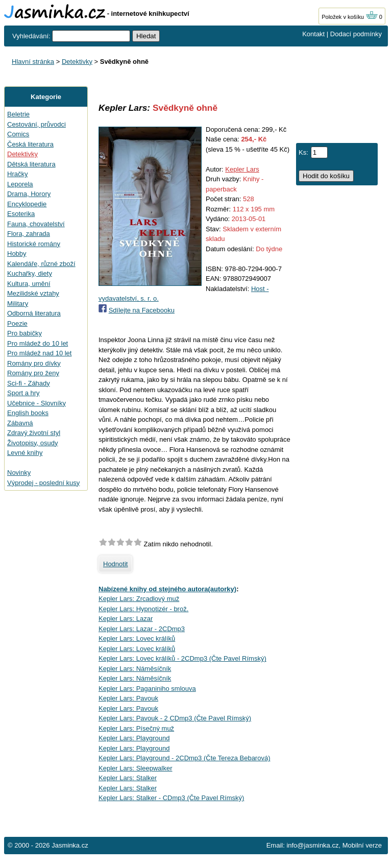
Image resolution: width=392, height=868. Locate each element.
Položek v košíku (350, 17)
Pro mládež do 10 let (38, 343)
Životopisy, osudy (32, 443)
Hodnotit (115, 564)
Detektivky (77, 62)
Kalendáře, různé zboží (41, 264)
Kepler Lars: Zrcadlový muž (139, 599)
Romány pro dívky (34, 363)
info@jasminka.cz (312, 845)
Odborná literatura (34, 313)
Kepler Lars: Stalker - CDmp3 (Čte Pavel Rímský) (171, 798)
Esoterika (21, 214)
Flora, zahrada (29, 234)
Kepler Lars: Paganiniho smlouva (147, 689)
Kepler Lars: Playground (134, 738)
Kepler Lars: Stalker (128, 778)
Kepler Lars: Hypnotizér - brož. (143, 609)
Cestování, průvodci (36, 124)
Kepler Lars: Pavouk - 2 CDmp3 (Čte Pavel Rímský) (175, 718)
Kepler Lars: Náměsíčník (135, 669)
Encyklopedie (27, 204)
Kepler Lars (242, 169)
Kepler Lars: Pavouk (128, 698)
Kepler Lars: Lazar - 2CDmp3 (142, 629)
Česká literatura (30, 144)
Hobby (17, 254)
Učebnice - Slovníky (36, 403)
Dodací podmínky (356, 34)
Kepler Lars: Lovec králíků (137, 638)
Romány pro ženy (33, 373)
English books (28, 413)
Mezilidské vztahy (33, 293)
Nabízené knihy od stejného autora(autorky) (167, 589)
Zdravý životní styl (34, 433)
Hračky (17, 174)
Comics (18, 134)
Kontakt (313, 34)
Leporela (20, 184)
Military (18, 304)
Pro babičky (24, 333)
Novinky (19, 473)
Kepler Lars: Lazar (126, 619)
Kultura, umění (29, 284)
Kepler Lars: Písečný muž (136, 728)
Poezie (17, 323)
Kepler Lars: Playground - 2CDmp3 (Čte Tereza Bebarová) (184, 758)
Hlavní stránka (33, 62)
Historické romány (34, 244)
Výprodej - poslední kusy (43, 483)
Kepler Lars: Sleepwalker (136, 768)
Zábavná (20, 423)
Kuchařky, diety (30, 273)
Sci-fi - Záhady (29, 383)
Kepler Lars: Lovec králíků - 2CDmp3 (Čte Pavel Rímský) (182, 658)
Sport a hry (23, 393)
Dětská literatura (31, 164)
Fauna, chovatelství (36, 224)
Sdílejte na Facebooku (142, 310)
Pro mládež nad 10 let (39, 353)
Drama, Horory (29, 194)
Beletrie (18, 114)
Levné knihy (25, 453)
